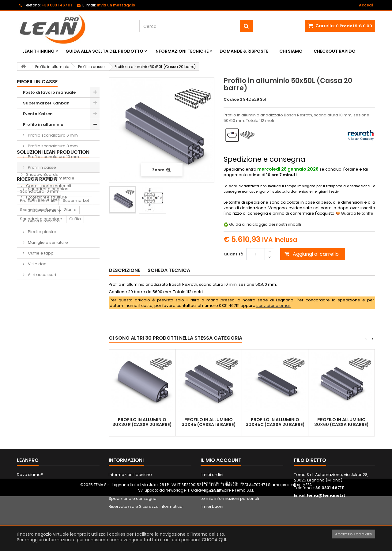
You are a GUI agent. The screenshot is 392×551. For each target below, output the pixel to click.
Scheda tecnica (169, 270)
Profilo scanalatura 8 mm (52, 146)
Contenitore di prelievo (43, 419)
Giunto (70, 382)
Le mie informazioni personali (230, 523)
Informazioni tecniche (181, 51)
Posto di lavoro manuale (49, 92)
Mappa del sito (32, 515)
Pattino (27, 446)
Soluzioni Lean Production (53, 291)
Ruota (70, 400)
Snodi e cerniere (44, 210)
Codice (231, 100)
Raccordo (30, 437)
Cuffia (75, 391)
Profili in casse (41, 167)
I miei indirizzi (214, 515)
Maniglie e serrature (47, 242)
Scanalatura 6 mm (38, 400)
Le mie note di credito (222, 507)
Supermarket (76, 373)
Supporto (47, 410)
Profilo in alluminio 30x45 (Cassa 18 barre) (209, 422)
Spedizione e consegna (133, 523)
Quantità (234, 254)
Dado (25, 410)
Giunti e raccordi (44, 221)
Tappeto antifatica (77, 428)
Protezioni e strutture (46, 336)
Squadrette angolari (48, 189)
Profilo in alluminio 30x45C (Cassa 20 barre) (275, 422)
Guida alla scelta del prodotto (104, 51)
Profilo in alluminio (43, 125)
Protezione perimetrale (51, 178)
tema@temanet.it (326, 520)
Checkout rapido (335, 51)
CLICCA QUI (214, 540)
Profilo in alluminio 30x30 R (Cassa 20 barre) (142, 422)
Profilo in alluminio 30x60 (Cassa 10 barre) (341, 422)
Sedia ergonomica (66, 437)
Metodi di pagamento (130, 515)
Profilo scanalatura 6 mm (52, 135)
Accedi (366, 5)
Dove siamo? (30, 499)
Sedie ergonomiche (46, 302)
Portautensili (32, 456)
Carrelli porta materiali (48, 324)
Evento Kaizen (38, 114)
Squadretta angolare (41, 391)
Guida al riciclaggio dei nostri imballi (265, 224)
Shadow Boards (41, 313)
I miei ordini (212, 499)
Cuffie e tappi (41, 253)
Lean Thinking (38, 51)
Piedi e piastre (42, 232)
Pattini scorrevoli (44, 200)
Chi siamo (291, 51)
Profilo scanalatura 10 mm (53, 157)
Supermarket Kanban (46, 103)
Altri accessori (41, 275)
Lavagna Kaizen (36, 428)
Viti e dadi (37, 264)
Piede (88, 400)
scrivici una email (273, 306)
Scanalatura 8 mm (38, 382)
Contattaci (27, 507)
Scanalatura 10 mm (39, 364)
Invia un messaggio (116, 5)
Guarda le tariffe (357, 213)
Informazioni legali (127, 507)
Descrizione (124, 270)
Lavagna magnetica (61, 446)
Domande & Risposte (244, 51)
